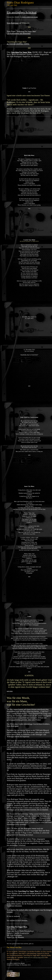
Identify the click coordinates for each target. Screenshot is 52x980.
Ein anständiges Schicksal (22, 12)
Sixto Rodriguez (13, 23)
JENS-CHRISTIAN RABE (30, 17)
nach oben (10, 691)
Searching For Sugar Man (21, 52)
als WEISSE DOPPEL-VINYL (18, 44)
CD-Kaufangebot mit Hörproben (19, 34)
